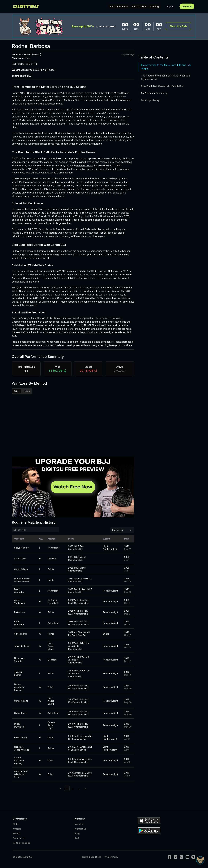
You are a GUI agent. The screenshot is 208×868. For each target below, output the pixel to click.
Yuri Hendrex (21, 636)
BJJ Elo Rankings (21, 845)
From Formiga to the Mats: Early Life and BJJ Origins (166, 67)
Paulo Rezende (85, 165)
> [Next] (85, 791)
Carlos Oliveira (21, 571)
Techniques (19, 840)
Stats (15, 826)
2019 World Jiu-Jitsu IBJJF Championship (78, 689)
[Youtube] (187, 859)
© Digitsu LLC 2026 (23, 859)
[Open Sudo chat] (200, 860)
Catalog (154, 6)
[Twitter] (175, 859)
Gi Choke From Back (53, 604)
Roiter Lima (20, 614)
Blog (77, 836)
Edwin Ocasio (21, 740)
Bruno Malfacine (19, 625)
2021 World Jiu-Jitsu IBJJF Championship (78, 604)
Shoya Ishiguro (21, 550)
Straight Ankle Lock (52, 727)
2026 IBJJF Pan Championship (76, 550)
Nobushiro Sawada (19, 662)
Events (16, 836)
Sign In (170, 6)
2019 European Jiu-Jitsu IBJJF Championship (80, 763)
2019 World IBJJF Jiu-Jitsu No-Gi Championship (79, 648)
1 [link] (67, 791)
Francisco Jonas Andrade (22, 750)
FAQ (77, 840)
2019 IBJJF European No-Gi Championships (81, 740)
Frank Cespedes (19, 593)
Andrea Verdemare (19, 604)
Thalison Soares (18, 676)
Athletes (17, 831)
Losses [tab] (26, 391)
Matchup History (150, 100)
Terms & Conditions (91, 859)
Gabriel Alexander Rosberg (19, 689)
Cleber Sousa (21, 715)
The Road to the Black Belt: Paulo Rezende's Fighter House (166, 77)
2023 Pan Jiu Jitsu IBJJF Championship (80, 593)
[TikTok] (193, 859)
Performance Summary (154, 93)
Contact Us (81, 831)
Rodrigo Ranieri (49, 100)
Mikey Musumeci (19, 727)
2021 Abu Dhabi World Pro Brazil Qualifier (79, 636)
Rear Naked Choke (51, 648)
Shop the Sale (178, 26)
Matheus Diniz (72, 100)
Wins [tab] (17, 391)
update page (127, 54)
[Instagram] (181, 859)
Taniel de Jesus (22, 648)
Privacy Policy (111, 859)
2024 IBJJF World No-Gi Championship (80, 582)
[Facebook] (170, 859)
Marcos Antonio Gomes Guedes (22, 582)
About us (80, 826)
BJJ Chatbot (139, 6)
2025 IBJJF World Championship (77, 561)
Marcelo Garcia (31, 100)
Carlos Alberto (21, 703)
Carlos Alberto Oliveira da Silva (21, 776)
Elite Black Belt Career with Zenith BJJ (162, 86)
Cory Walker (20, 561)
